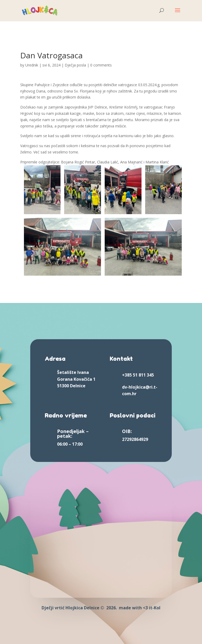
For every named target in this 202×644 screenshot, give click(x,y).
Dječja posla (75, 65)
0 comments (101, 65)
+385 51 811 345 (138, 375)
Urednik (32, 65)
